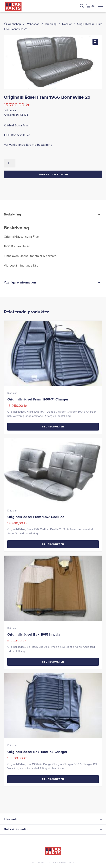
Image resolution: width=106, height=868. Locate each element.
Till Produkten (53, 427)
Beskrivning (12, 214)
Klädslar (67, 24)
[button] (95, 42)
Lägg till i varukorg (53, 174)
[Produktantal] (10, 163)
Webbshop (33, 24)
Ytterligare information (20, 282)
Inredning (51, 24)
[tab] (53, 243)
